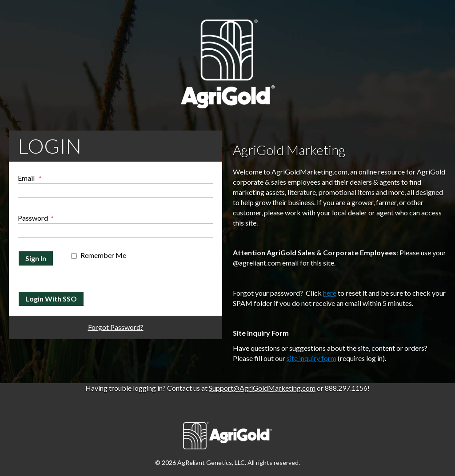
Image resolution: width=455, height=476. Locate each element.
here (330, 293)
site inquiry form (311, 358)
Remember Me (103, 255)
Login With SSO (51, 299)
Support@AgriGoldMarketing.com (262, 388)
